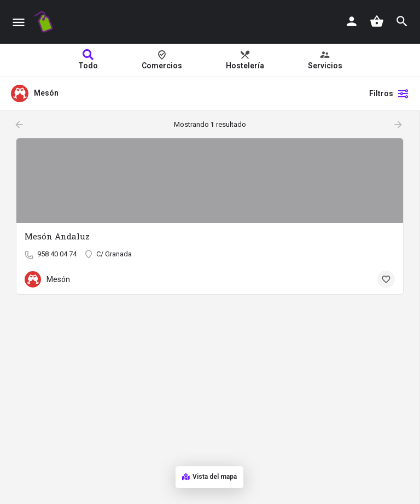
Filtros (389, 93)
